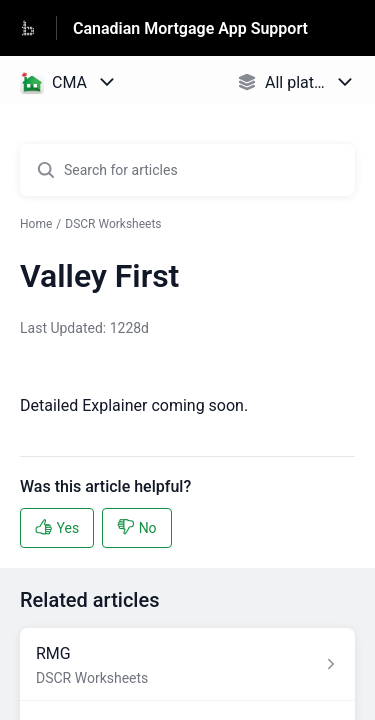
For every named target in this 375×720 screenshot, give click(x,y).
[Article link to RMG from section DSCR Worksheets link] (187, 664)
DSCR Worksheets (113, 224)
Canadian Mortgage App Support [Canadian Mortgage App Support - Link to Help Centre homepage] (190, 28)
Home (36, 224)
